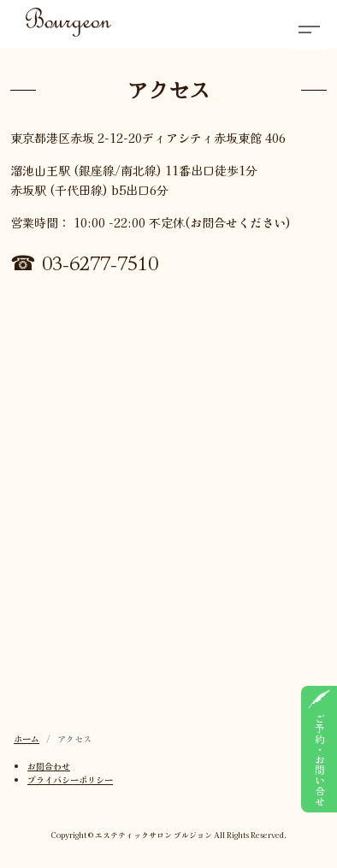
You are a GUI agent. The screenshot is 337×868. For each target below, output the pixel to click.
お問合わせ (49, 766)
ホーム (27, 738)
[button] (309, 28)
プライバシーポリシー (70, 779)
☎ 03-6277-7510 (84, 261)
